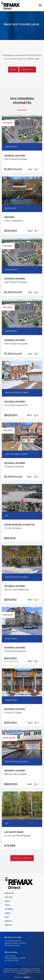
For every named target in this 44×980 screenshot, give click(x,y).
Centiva (26, 977)
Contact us (27, 70)
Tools (7, 905)
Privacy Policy (17, 972)
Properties (9, 893)
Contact (8, 921)
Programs (9, 909)
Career (8, 913)
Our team (9, 897)
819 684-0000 (14, 946)
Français (8, 925)
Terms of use (28, 972)
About (7, 901)
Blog (7, 917)
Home (13, 70)
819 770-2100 (13, 961)
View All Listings (22, 858)
